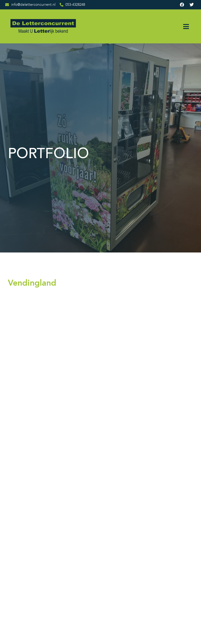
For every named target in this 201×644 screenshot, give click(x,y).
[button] (186, 27)
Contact (89, 569)
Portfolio (90, 552)
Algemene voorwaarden (94, 589)
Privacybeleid (94, 600)
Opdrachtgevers (95, 561)
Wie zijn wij (92, 544)
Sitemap (89, 577)
